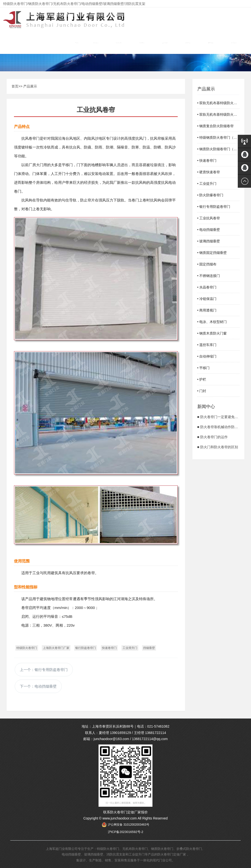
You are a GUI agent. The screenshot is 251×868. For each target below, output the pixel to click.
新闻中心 (188, 43)
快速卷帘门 (109, 648)
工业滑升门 (130, 648)
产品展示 (142, 43)
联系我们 (234, 43)
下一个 (38, 686)
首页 (15, 86)
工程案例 (165, 43)
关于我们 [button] (96, 43)
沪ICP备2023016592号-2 (126, 832)
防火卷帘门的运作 (214, 437)
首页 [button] (77, 43)
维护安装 (211, 43)
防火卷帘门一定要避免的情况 (223, 417)
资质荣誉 (119, 43)
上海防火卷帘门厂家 (56, 648)
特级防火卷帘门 (27, 648)
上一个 (44, 670)
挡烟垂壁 (149, 648)
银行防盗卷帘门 (86, 648)
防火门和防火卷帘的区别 (219, 447)
